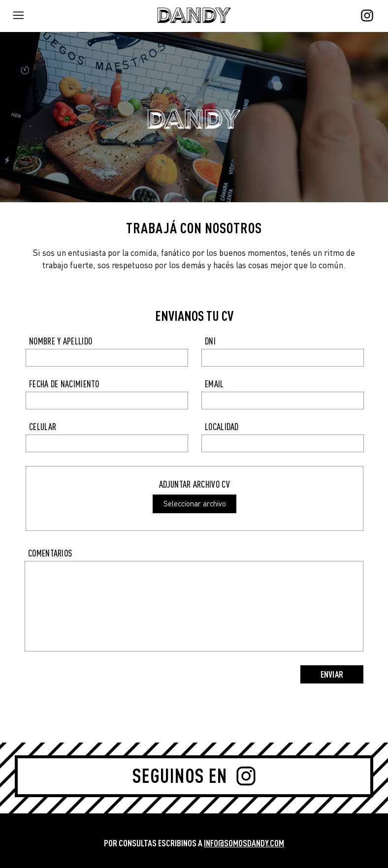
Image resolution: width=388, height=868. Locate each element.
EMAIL (214, 384)
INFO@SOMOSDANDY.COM (244, 843)
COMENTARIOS (50, 553)
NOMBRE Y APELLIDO (61, 341)
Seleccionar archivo (195, 503)
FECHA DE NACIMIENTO (64, 384)
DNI (210, 341)
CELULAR (43, 427)
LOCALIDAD (222, 427)
